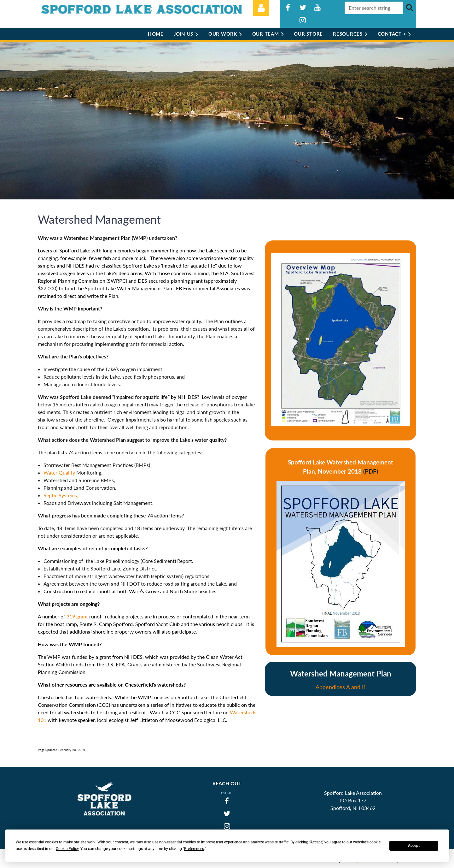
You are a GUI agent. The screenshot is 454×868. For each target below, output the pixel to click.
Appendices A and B (341, 687)
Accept (414, 846)
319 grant (78, 616)
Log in (261, 8)
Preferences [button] (194, 849)
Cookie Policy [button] (67, 849)
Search (409, 7)
